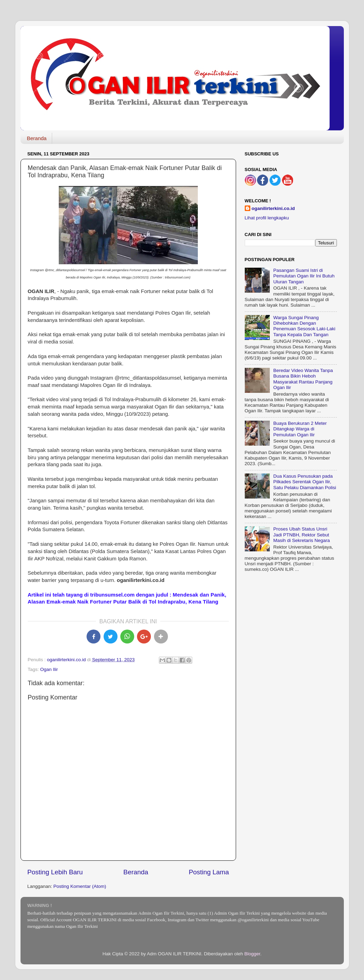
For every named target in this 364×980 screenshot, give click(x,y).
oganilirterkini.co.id (273, 208)
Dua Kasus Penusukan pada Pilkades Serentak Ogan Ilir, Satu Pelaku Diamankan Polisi (305, 482)
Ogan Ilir (49, 669)
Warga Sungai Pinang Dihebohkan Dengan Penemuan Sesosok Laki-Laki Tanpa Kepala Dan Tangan (304, 326)
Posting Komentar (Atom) (80, 886)
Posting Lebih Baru (55, 872)
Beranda (37, 138)
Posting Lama (209, 872)
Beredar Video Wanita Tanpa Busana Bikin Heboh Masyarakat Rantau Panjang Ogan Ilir (303, 379)
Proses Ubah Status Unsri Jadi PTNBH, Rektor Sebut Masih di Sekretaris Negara (302, 534)
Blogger (252, 954)
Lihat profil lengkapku (267, 218)
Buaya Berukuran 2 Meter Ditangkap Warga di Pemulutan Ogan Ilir (300, 429)
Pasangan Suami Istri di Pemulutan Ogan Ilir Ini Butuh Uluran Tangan (304, 276)
